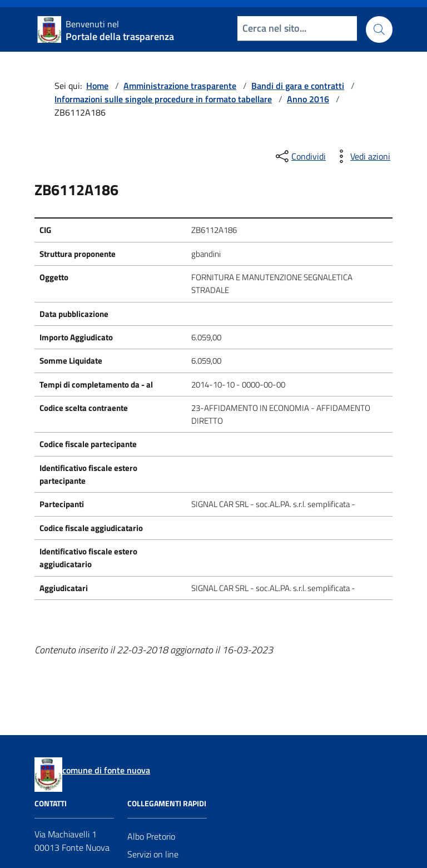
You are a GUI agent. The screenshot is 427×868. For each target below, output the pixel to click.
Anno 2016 (308, 99)
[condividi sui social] (300, 156)
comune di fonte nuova (106, 770)
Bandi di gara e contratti (298, 86)
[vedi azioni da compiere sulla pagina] (361, 156)
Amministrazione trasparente (180, 86)
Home (97, 86)
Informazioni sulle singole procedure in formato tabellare (163, 99)
